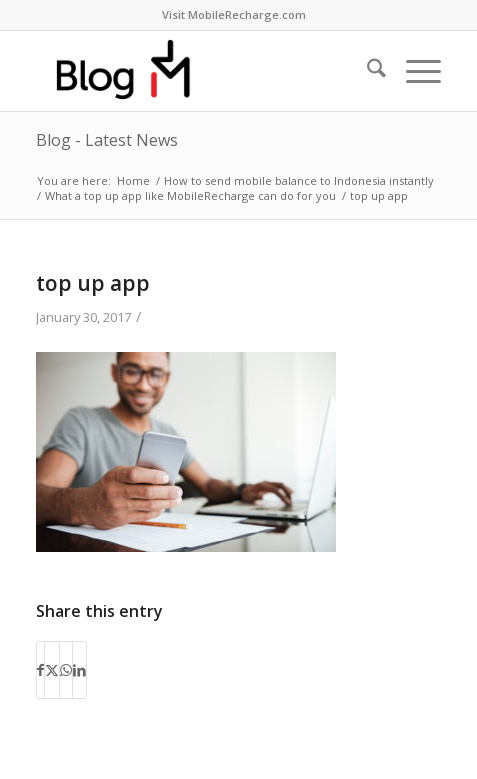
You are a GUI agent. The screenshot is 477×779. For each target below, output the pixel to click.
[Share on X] (52, 670)
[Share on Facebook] (40, 670)
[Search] (366, 71)
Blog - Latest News (107, 140)
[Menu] (413, 71)
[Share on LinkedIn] (79, 670)
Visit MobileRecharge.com (234, 14)
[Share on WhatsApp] (66, 670)
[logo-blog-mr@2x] (198, 71)
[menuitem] (234, 15)
